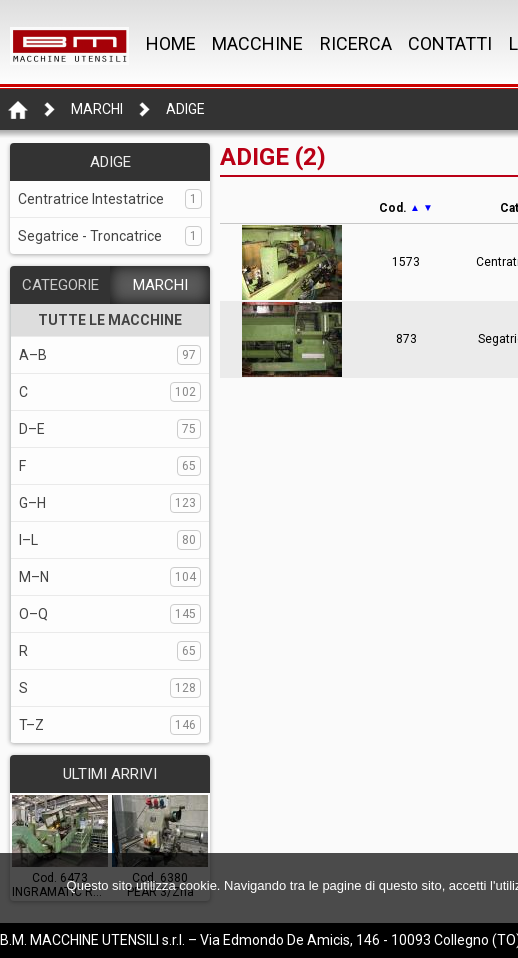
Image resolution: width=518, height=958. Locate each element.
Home (171, 43)
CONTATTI (450, 43)
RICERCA (356, 43)
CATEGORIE (60, 285)
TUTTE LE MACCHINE (110, 320)
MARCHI (160, 285)
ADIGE (185, 109)
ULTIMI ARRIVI (110, 774)
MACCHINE (257, 43)
